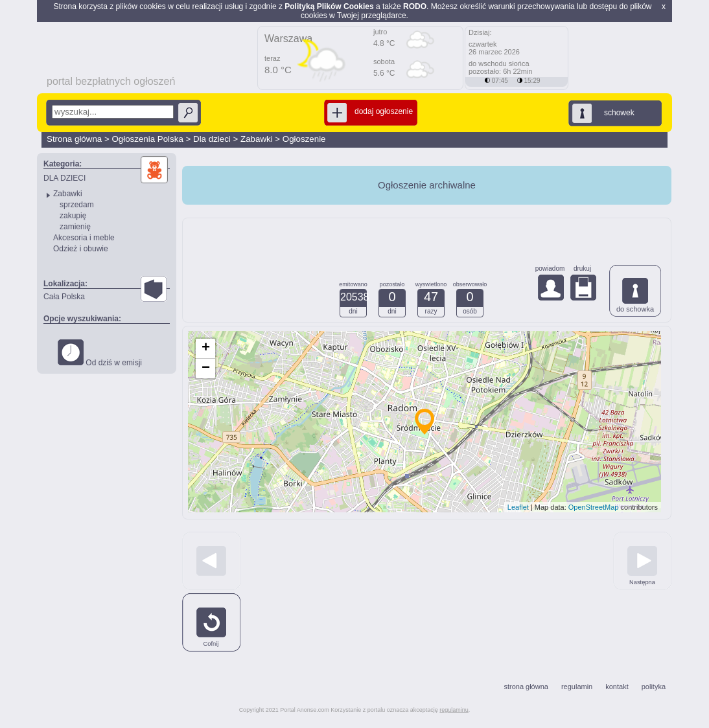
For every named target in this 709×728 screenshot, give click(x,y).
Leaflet (518, 507)
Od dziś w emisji (100, 353)
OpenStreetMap (594, 507)
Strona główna (74, 139)
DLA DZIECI (64, 178)
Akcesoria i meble (84, 238)
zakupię (73, 216)
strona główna (526, 687)
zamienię (75, 227)
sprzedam (77, 205)
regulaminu (454, 710)
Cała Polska (64, 297)
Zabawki (257, 139)
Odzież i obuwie (81, 249)
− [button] (206, 369)
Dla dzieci (212, 139)
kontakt (617, 687)
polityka (654, 687)
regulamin (577, 687)
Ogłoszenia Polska (147, 139)
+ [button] (206, 348)
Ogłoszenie (304, 139)
